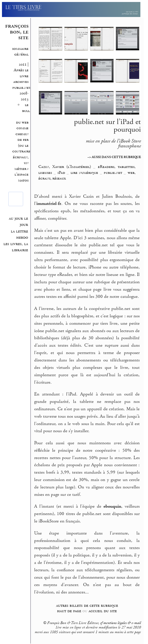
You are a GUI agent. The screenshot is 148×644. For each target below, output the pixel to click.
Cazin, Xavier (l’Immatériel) (65, 167)
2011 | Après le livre (21, 70)
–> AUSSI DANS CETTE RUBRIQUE (114, 157)
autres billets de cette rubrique (87, 605)
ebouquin (112, 506)
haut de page (69, 611)
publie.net (113, 173)
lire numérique (84, 173)
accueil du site (103, 611)
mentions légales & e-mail (122, 623)
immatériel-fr (49, 204)
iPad (61, 173)
